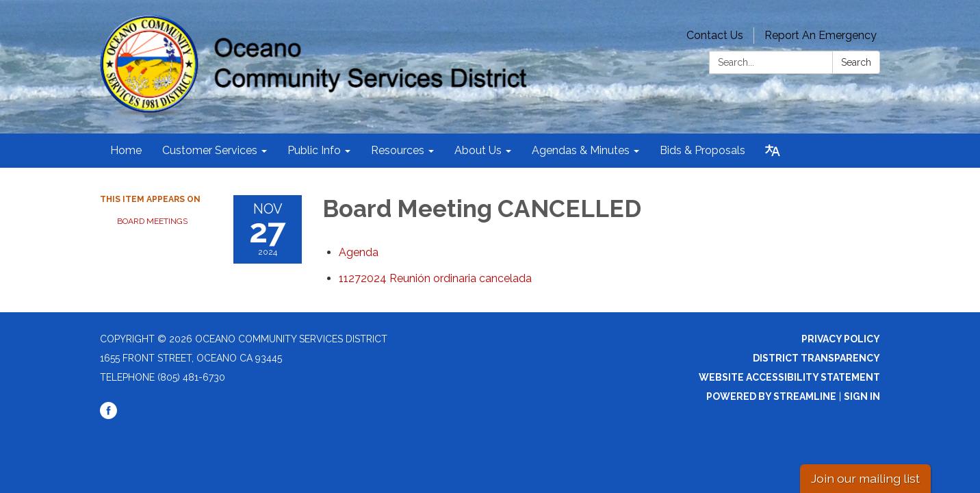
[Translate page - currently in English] (773, 151)
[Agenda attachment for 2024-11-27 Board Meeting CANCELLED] (359, 252)
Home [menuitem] (126, 150)
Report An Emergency (821, 35)
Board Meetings (152, 221)
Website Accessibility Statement (789, 377)
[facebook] (108, 416)
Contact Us (715, 35)
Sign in (862, 396)
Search (856, 62)
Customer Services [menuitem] (210, 150)
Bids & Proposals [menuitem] (702, 150)
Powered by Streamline (771, 396)
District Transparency (816, 358)
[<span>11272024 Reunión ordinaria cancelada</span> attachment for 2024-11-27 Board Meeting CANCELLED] (435, 278)
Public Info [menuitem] (314, 150)
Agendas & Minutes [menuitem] (581, 150)
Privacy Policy (841, 339)
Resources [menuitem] (398, 150)
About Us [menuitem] (478, 150)
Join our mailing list (865, 478)
